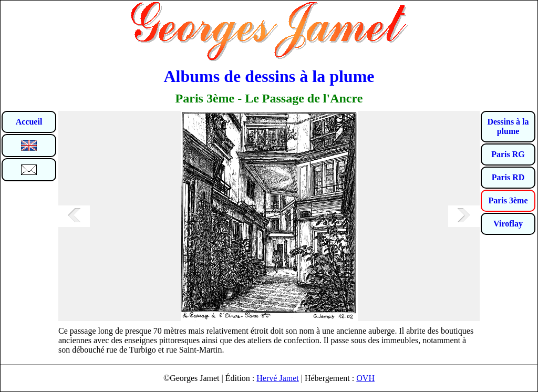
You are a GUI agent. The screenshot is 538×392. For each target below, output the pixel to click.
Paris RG (508, 154)
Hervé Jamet (277, 378)
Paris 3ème (508, 200)
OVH (365, 378)
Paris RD (508, 177)
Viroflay (508, 224)
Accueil (29, 122)
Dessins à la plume (508, 126)
